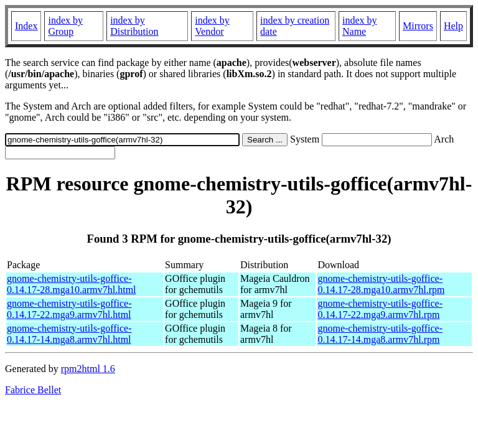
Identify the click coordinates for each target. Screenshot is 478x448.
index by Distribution (134, 26)
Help (453, 26)
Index (26, 26)
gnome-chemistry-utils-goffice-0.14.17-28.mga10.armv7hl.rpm (381, 284)
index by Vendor (212, 26)
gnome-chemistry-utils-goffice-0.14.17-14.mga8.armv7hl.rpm (380, 334)
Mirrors (418, 26)
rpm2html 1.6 (88, 369)
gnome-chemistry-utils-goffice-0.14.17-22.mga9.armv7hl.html (69, 309)
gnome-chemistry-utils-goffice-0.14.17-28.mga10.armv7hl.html (72, 284)
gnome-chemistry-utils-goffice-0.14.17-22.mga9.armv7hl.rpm (380, 309)
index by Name (360, 26)
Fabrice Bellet (33, 390)
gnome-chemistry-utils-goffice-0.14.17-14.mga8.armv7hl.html (69, 334)
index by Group (65, 26)
